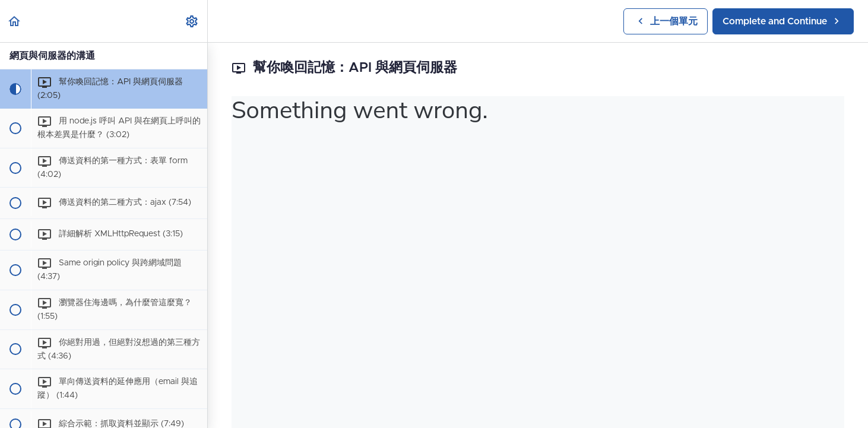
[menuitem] (192, 21)
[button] (15, 21)
